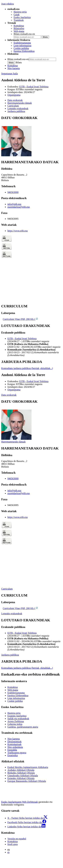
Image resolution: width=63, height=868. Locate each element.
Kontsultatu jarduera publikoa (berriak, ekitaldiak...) (27, 368)
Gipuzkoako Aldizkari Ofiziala (23, 776)
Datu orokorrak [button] (15, 100)
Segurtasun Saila (9, 74)
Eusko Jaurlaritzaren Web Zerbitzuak (20, 802)
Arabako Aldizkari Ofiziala (21, 770)
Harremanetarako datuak (13, 442)
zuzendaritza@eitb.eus (19, 207)
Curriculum (7, 589)
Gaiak (17, 15)
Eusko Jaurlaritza (22, 17)
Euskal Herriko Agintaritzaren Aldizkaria (28, 767)
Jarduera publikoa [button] (16, 111)
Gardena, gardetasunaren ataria (23, 727)
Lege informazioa (16, 698)
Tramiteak (19, 20)
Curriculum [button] (13, 106)
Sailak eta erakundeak (18, 719)
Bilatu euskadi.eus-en (24, 34)
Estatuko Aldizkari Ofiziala (21, 778)
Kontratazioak (14, 744)
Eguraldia (12, 750)
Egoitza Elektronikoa (24, 51)
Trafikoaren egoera (17, 753)
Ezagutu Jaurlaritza (17, 716)
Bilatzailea (19, 28)
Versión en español (17, 839)
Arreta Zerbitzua (16, 721)
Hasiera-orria (20, 12)
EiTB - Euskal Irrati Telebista (34, 87)
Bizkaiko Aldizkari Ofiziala (21, 773)
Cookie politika (21, 48)
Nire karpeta (14, 68)
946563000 (13, 192)
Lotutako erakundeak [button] (18, 108)
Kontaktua (19, 26)
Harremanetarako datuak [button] (20, 103)
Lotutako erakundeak (12, 614)
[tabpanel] (31, 136)
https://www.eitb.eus (18, 231)
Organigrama (14, 95)
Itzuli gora (13, 844)
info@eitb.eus (14, 204)
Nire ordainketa (15, 747)
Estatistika (13, 755)
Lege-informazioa (22, 46)
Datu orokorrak (9, 395)
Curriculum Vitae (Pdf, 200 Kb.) (20, 319)
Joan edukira (7, 4)
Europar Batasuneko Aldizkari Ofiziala (27, 781)
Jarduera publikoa (10, 655)
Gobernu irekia (15, 724)
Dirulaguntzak (15, 742)
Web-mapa (19, 31)
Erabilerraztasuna (22, 43)
